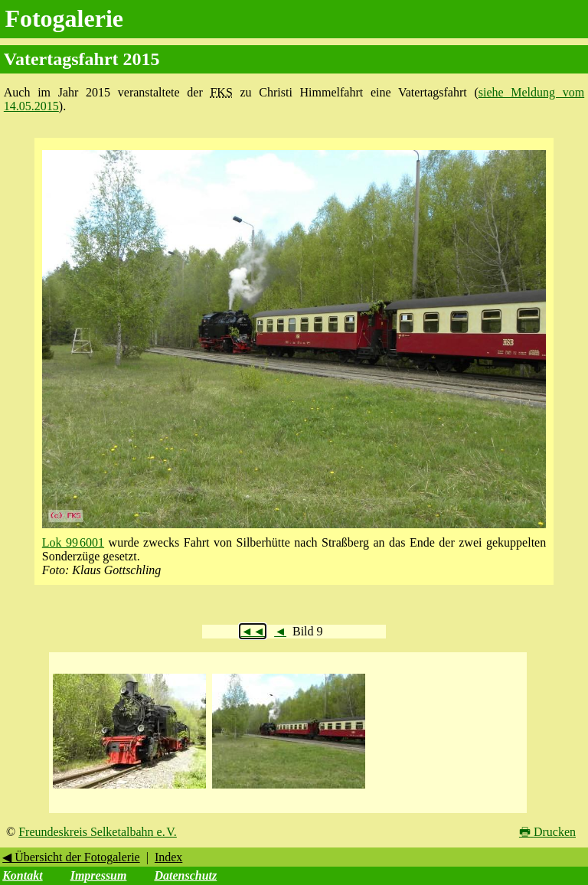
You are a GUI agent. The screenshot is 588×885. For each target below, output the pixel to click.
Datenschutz (185, 875)
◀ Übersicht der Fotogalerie (71, 857)
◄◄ (253, 631)
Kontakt (22, 875)
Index (168, 857)
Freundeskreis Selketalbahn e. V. (98, 832)
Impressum (99, 875)
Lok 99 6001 (73, 542)
